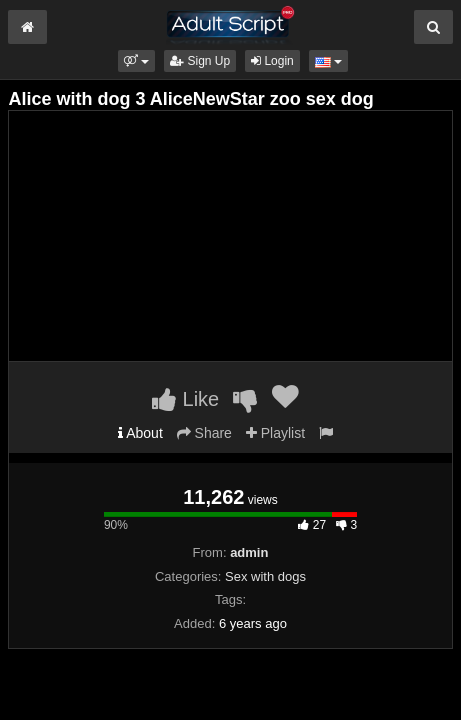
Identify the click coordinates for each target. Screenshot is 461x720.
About (140, 433)
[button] (136, 61)
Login (272, 61)
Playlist (275, 433)
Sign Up (200, 61)
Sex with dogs (265, 576)
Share (204, 433)
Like (185, 399)
